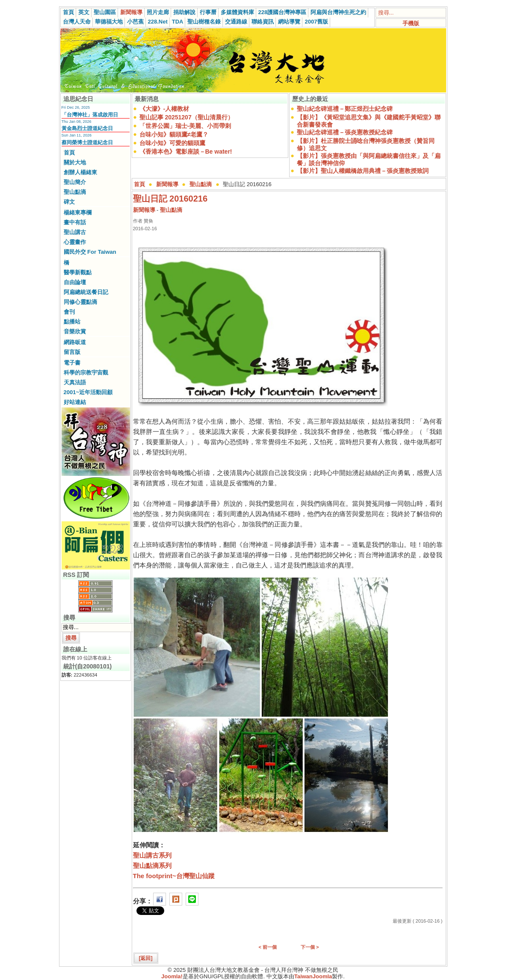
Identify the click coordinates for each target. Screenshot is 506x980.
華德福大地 (109, 22)
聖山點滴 (75, 192)
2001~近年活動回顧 (88, 392)
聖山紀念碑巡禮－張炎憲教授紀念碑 (345, 132)
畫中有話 (75, 222)
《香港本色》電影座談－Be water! (186, 151)
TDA (178, 22)
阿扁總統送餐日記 (86, 292)
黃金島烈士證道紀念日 (87, 128)
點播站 (72, 322)
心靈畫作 (75, 242)
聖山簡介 (75, 182)
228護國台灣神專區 (283, 12)
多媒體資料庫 (237, 12)
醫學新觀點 (78, 272)
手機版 (411, 23)
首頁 (68, 12)
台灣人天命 (77, 22)
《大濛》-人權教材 (164, 109)
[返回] (146, 958)
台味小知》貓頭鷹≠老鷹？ (174, 134)
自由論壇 (75, 282)
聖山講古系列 (152, 855)
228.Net (158, 22)
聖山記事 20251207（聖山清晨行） (186, 117)
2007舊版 (316, 22)
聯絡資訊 (263, 22)
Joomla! (172, 976)
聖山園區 (105, 12)
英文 (84, 12)
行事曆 (208, 12)
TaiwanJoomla (313, 976)
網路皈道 (75, 342)
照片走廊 (158, 12)
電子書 (72, 363)
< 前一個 (268, 947)
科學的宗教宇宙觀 (86, 373)
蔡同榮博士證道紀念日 (87, 143)
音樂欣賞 (75, 331)
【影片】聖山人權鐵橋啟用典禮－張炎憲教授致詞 (363, 171)
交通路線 (236, 22)
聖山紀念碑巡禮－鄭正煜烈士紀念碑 (345, 109)
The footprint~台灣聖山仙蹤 (174, 876)
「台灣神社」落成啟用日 (90, 115)
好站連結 (75, 402)
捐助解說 (184, 12)
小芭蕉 (135, 22)
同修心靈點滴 (80, 302)
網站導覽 (289, 22)
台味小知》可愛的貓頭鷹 (172, 143)
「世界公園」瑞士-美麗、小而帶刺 (185, 126)
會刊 (69, 312)
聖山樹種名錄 (204, 22)
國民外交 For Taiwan (90, 252)
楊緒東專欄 (78, 212)
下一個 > (310, 947)
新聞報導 (131, 12)
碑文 (69, 202)
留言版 (72, 352)
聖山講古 (75, 232)
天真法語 (75, 382)
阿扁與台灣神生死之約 (338, 12)
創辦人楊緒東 (80, 172)
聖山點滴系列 (152, 866)
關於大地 (75, 162)
